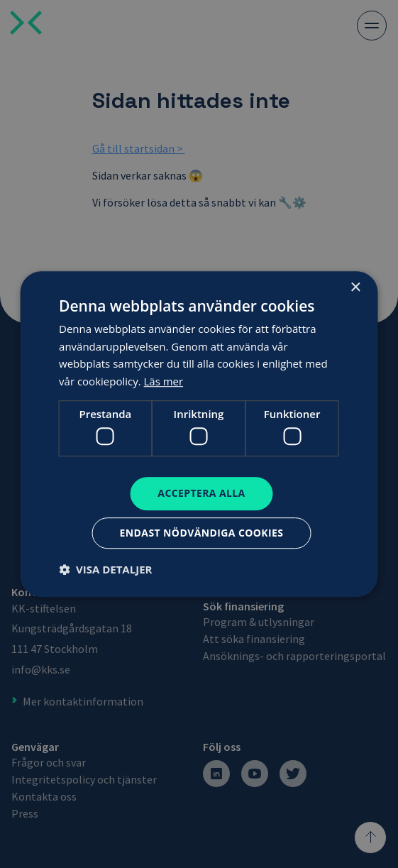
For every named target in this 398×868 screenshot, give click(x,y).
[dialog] (199, 434)
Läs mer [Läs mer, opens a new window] (164, 381)
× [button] (355, 288)
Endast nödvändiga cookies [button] (202, 533)
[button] (105, 569)
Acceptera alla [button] (201, 494)
